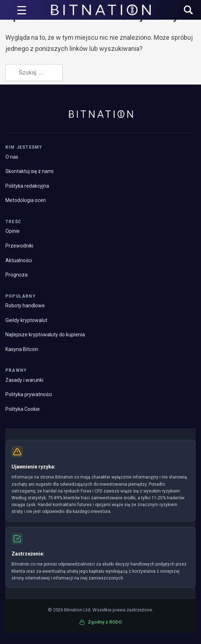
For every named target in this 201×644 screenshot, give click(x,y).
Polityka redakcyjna (27, 186)
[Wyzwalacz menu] (21, 10)
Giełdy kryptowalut (26, 320)
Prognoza (16, 275)
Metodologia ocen (26, 200)
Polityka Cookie (23, 409)
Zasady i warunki (24, 380)
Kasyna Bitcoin (22, 349)
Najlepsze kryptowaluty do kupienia (45, 335)
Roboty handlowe (25, 306)
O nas (12, 157)
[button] (188, 11)
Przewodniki (19, 246)
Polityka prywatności (29, 394)
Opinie (13, 231)
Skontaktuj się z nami (29, 171)
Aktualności (19, 260)
